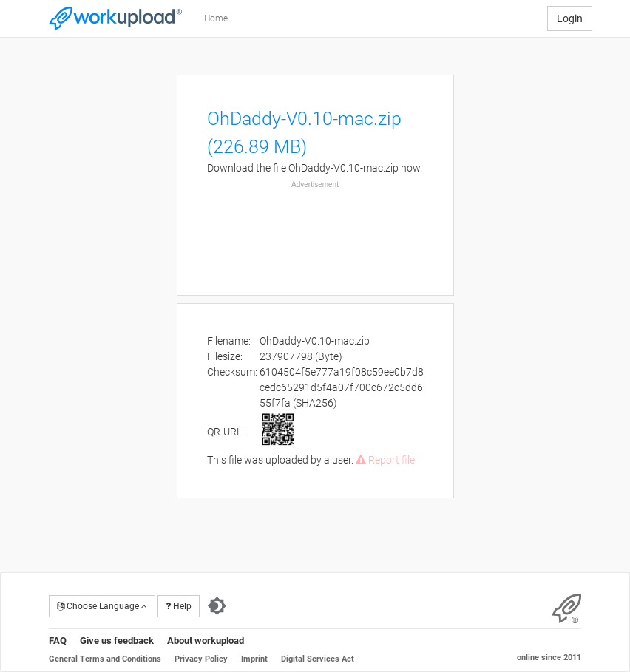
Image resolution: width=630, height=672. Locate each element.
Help (179, 606)
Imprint (254, 659)
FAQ (58, 641)
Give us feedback (117, 641)
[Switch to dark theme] (217, 606)
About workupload (206, 641)
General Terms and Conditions (105, 659)
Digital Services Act (318, 659)
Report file (385, 460)
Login (570, 18)
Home (216, 18)
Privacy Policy (201, 659)
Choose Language (102, 606)
